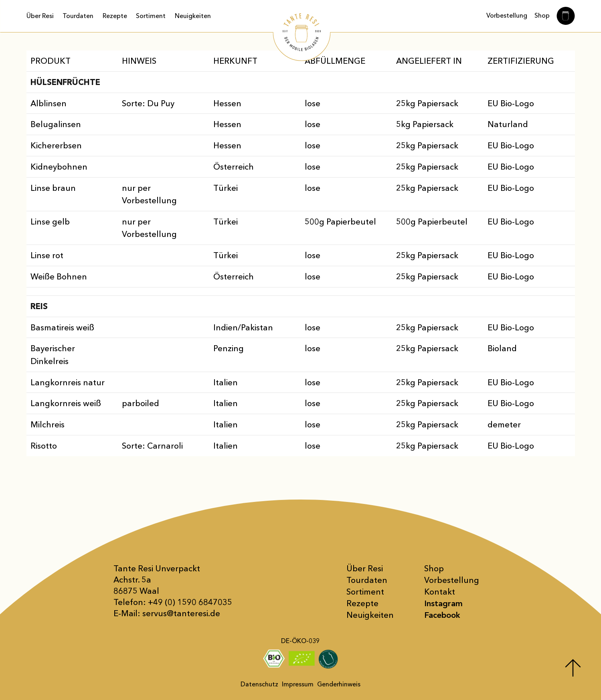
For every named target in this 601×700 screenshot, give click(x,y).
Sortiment (151, 16)
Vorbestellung (507, 15)
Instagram (443, 603)
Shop (542, 15)
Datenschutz (259, 684)
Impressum (298, 684)
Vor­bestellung (452, 580)
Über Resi (40, 16)
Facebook (442, 615)
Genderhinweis (339, 684)
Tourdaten (78, 16)
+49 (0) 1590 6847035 (190, 602)
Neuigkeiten (193, 16)
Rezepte (115, 16)
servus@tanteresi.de (181, 613)
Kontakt (440, 592)
